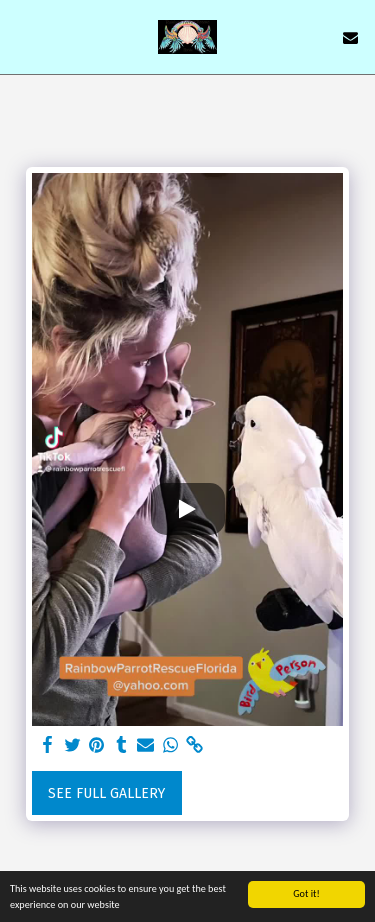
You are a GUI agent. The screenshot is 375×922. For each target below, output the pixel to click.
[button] (22, 37)
